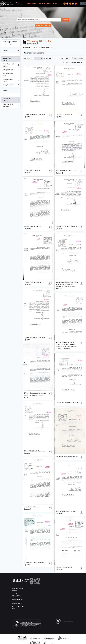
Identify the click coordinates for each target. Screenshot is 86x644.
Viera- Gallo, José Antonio (11, 65)
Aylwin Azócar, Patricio (11, 100)
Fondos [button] (56, 3)
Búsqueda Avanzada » (43, 25)
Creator (5, 50)
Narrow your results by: (11, 43)
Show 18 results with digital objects (74, 62)
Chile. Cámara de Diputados (11, 105)
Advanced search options (34, 53)
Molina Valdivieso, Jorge (11, 74)
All (3, 55)
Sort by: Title (65, 58)
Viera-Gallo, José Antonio (11, 80)
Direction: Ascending (77, 58)
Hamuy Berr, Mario (11, 70)
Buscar (65, 20)
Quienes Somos (31, 3)
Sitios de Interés (45, 3)
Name (5, 91)
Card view (38, 58)
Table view (47, 58)
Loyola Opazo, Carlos (11, 59)
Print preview (28, 58)
